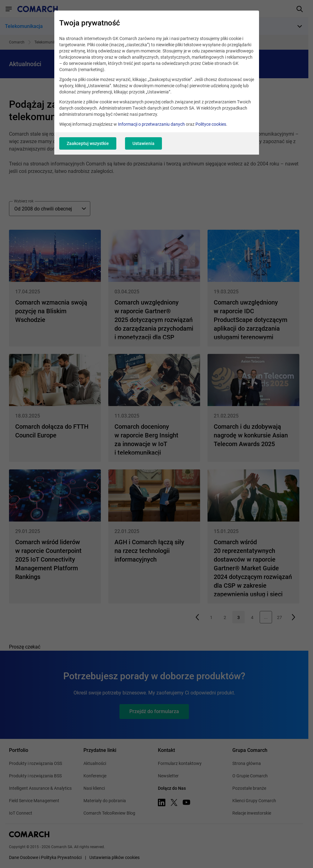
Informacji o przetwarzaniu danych (151, 124)
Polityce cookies (211, 124)
